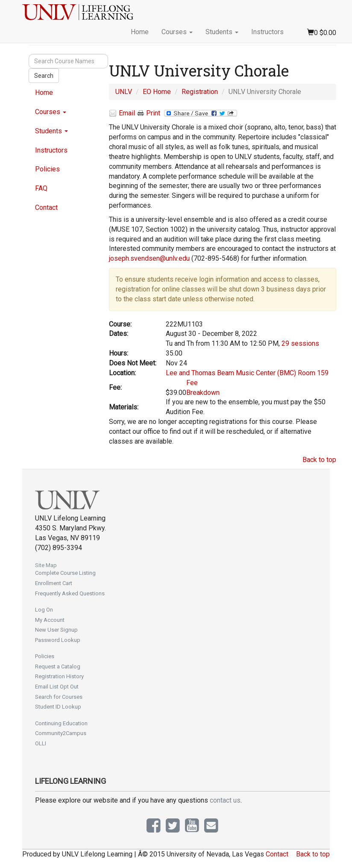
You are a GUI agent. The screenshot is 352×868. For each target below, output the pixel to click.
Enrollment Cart (54, 583)
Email (122, 113)
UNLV (124, 92)
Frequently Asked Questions (70, 593)
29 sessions (300, 343)
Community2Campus (61, 733)
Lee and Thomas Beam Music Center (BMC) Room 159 (247, 373)
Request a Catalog (58, 666)
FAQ (41, 188)
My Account (50, 620)
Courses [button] (177, 32)
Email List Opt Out (57, 687)
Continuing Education (61, 723)
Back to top (319, 460)
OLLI (41, 743)
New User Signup (56, 630)
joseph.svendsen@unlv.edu (149, 258)
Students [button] (222, 32)
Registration (200, 92)
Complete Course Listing (65, 573)
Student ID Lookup (58, 707)
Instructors (267, 32)
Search (44, 76)
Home (140, 32)
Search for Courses (59, 697)
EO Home (157, 92)
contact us (225, 800)
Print (149, 113)
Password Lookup (58, 640)
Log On (44, 610)
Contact (46, 207)
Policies (47, 169)
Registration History (59, 676)
